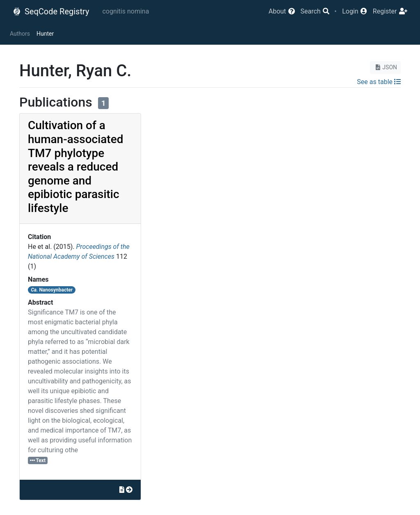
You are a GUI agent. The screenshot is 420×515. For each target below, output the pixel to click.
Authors (20, 34)
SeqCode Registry (51, 11)
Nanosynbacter (52, 290)
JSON (385, 67)
